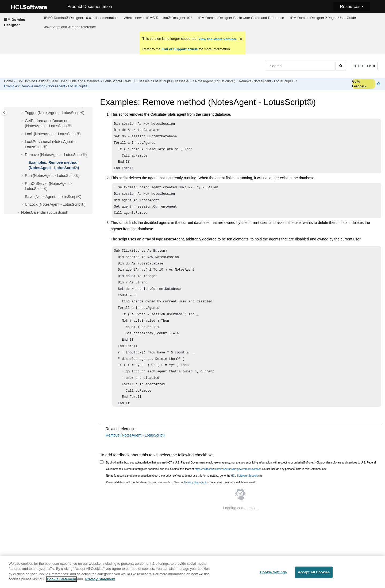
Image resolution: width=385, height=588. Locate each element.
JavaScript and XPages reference (70, 27)
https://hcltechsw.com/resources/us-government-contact (228, 476)
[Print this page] (379, 84)
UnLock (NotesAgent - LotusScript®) (55, 204)
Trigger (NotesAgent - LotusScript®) (55, 113)
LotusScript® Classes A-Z (172, 81)
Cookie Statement (61, 582)
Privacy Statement (195, 489)
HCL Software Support (244, 483)
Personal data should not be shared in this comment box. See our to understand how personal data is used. (181, 489)
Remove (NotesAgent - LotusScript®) (267, 81)
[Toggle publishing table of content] (4, 112)
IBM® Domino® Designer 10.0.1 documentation (81, 18)
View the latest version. (217, 39)
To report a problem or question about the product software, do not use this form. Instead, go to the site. (185, 483)
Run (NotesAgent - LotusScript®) (52, 176)
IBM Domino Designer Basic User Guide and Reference (241, 18)
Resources (350, 7)
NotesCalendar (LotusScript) (45, 212)
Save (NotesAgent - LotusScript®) (53, 197)
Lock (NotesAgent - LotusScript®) (53, 134)
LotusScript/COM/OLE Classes (126, 81)
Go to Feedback (359, 84)
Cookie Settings (274, 575)
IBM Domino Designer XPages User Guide (323, 18)
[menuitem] (81, 18)
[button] (23, 113)
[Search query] (306, 66)
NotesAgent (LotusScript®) (215, 81)
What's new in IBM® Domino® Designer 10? (158, 18)
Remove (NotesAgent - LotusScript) (135, 442)
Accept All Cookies (314, 575)
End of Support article (180, 49)
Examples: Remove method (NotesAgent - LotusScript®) (46, 86)
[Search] (341, 66)
